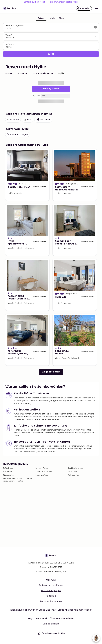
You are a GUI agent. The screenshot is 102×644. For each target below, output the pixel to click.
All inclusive (43, 120)
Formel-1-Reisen (42, 468)
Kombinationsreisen (76, 468)
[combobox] (49, 28)
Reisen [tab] (41, 18)
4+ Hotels (13, 120)
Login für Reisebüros (51, 601)
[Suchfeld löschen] (95, 27)
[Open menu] (97, 8)
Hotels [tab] (52, 18)
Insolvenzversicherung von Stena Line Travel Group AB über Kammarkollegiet (51, 610)
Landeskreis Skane (43, 73)
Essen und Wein (42, 475)
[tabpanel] (51, 40)
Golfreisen (7, 472)
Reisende (10, 44)
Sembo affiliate (51, 624)
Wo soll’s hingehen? (15, 25)
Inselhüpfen (72, 472)
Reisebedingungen (51, 591)
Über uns (51, 580)
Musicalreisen (9, 475)
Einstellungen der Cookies (51, 633)
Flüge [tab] (62, 18)
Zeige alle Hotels (51, 372)
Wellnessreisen (74, 475)
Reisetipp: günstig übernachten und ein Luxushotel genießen (18, 480)
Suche (51, 54)
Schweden (23, 73)
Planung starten (51, 89)
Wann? (9, 35)
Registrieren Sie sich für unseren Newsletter (51, 619)
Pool (28, 120)
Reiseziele (51, 596)
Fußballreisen (9, 468)
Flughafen (36, 96)
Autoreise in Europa (44, 472)
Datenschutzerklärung (51, 585)
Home (9, 73)
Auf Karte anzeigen (17, 134)
